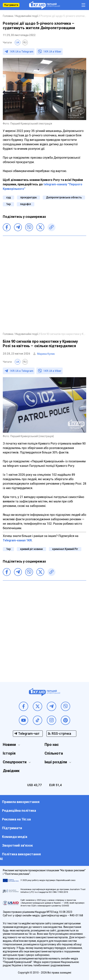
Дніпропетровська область (64, 197)
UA (18, 42)
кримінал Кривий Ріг (65, 549)
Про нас (52, 745)
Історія (9, 753)
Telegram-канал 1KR (17, 540)
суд (8, 197)
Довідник (11, 771)
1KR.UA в (21, 52)
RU (25, 42)
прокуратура (28, 197)
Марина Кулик (46, 354)
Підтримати (11, 5)
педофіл (26, 204)
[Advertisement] (44, 284)
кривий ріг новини (31, 549)
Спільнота (54, 753)
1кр (8, 204)
